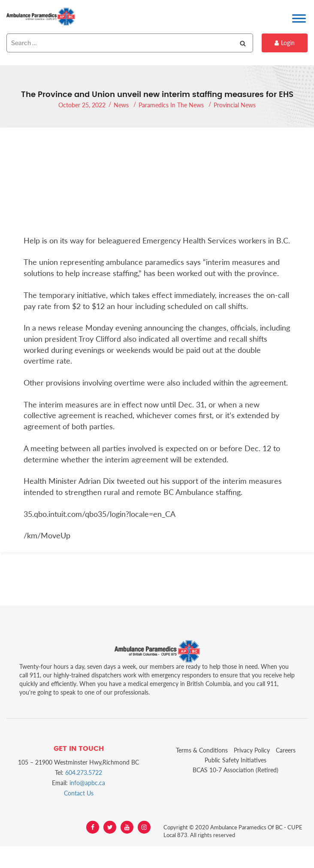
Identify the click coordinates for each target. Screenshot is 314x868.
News (121, 105)
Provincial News (235, 105)
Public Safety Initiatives (235, 760)
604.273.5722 (84, 772)
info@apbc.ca (87, 783)
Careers (286, 750)
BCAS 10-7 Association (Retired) (235, 770)
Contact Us (79, 793)
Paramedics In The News (171, 105)
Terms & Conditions (202, 750)
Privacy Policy (252, 750)
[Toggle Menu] (299, 18)
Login (285, 43)
